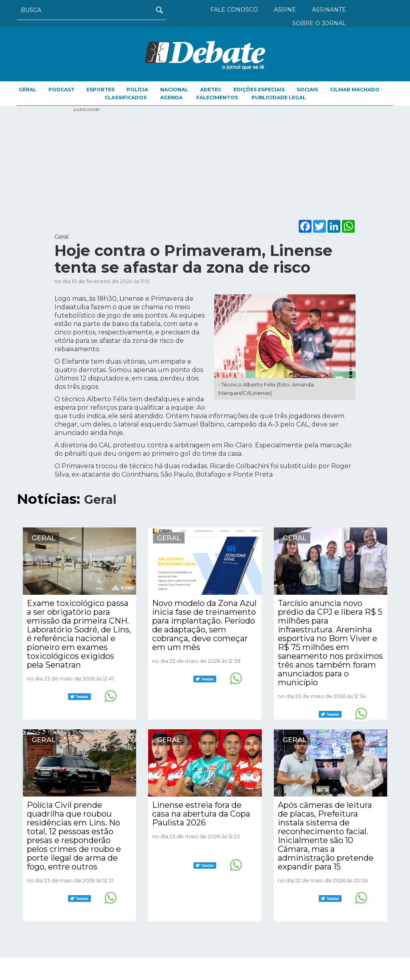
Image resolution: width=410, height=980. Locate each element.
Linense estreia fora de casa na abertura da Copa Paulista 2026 (201, 814)
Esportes (100, 90)
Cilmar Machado (355, 90)
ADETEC (211, 90)
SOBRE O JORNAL (319, 23)
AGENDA (171, 98)
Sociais (307, 90)
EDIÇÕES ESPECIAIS (259, 90)
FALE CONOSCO (234, 10)
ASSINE (285, 10)
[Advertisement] (205, 162)
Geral (28, 90)
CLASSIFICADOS (126, 98)
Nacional (174, 90)
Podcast (61, 90)
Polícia (137, 90)
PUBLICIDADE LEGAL (279, 98)
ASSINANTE (329, 10)
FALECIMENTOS (217, 98)
